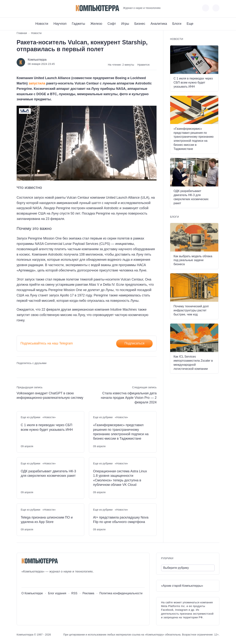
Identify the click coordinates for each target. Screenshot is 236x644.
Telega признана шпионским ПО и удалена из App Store (47, 520)
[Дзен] (40, 8)
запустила (37, 83)
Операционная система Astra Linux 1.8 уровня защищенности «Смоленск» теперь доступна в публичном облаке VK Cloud (120, 478)
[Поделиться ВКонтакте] (19, 370)
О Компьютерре (32, 593)
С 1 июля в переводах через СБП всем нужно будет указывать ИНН (47, 427)
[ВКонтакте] (19, 8)
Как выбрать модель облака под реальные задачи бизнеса (193, 260)
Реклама (88, 593)
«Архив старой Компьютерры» (182, 586)
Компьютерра (37, 60)
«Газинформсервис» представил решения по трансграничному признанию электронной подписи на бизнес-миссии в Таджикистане (121, 432)
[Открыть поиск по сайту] (216, 8)
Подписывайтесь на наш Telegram (47, 343)
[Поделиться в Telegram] (26, 370)
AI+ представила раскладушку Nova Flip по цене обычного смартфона (121, 520)
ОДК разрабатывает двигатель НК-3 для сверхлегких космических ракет (48, 473)
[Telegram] (33, 8)
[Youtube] (26, 8)
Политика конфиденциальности (121, 593)
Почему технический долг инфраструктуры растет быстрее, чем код (191, 310)
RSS (74, 593)
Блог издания (57, 593)
